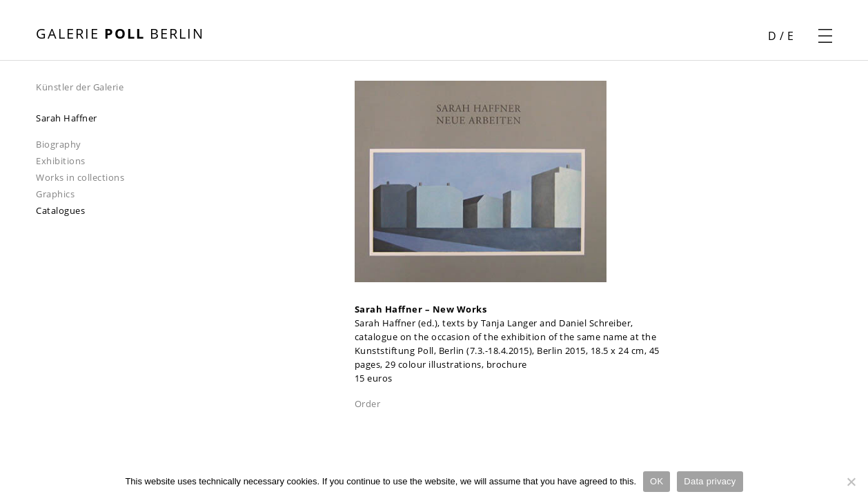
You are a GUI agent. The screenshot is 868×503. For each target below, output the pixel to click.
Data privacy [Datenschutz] (710, 481)
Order (368, 404)
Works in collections (80, 177)
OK (657, 481)
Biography (59, 144)
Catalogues (60, 210)
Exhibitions (61, 161)
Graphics (55, 194)
